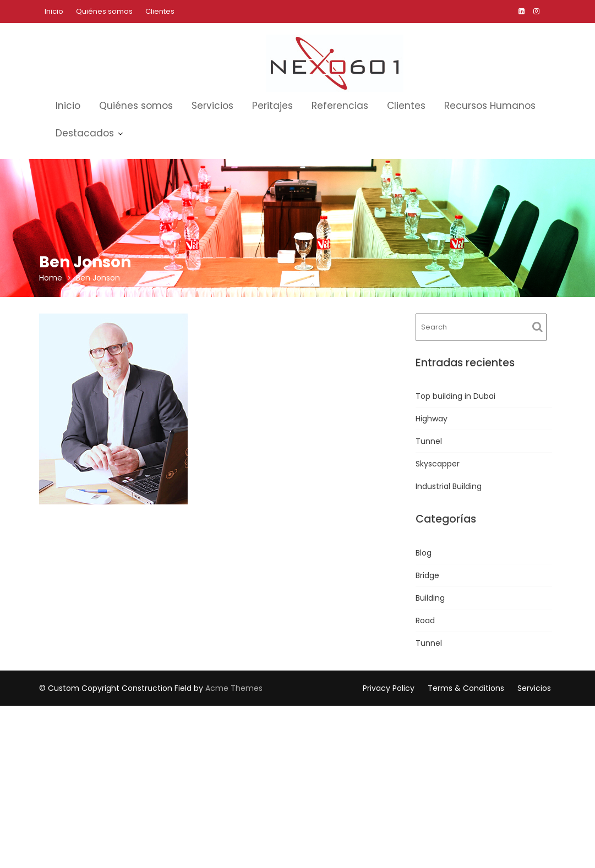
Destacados (85, 133)
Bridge (427, 575)
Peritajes (272, 106)
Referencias (340, 106)
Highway (432, 419)
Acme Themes (234, 688)
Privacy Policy (389, 688)
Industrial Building (449, 486)
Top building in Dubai (455, 396)
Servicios (212, 106)
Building (430, 598)
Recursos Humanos (490, 106)
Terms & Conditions (466, 688)
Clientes (160, 11)
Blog (424, 553)
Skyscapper (438, 464)
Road (425, 620)
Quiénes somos (104, 11)
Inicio (54, 11)
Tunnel (429, 441)
